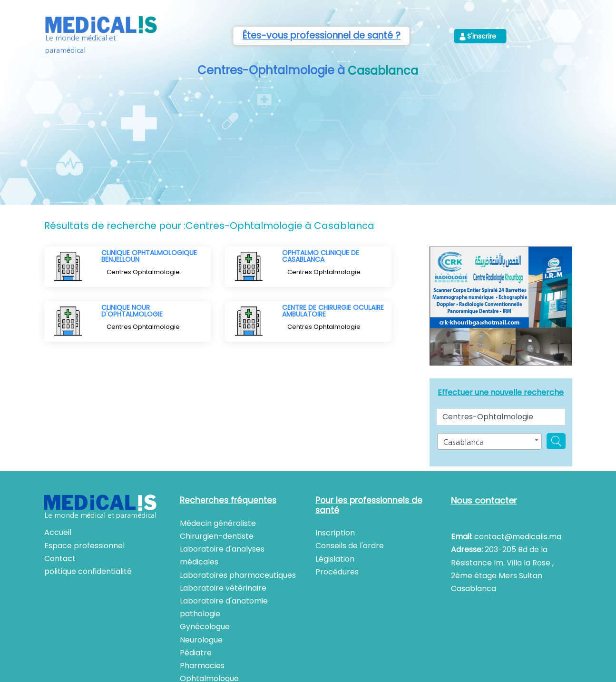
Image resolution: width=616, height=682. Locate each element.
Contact (60, 558)
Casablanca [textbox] (464, 442)
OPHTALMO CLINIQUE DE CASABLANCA (321, 256)
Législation (335, 559)
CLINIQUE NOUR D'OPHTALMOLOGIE (132, 311)
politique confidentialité (88, 571)
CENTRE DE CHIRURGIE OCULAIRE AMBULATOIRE (333, 311)
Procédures (337, 572)
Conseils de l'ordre (350, 546)
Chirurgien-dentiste (217, 536)
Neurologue (201, 640)
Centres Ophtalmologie (143, 272)
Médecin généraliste (218, 523)
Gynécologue (205, 627)
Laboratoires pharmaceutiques (238, 575)
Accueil (58, 532)
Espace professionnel (84, 546)
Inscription (335, 533)
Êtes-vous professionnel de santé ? (322, 35)
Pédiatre (196, 653)
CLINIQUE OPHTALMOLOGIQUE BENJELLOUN (149, 256)
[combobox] (489, 441)
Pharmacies (202, 666)
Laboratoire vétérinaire (223, 588)
